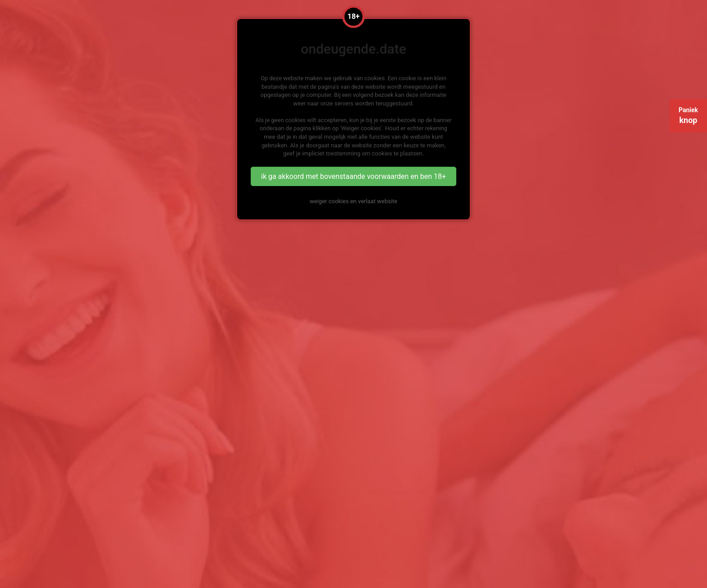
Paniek (688, 116)
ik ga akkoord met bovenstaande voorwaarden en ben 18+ (353, 176)
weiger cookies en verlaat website (353, 201)
